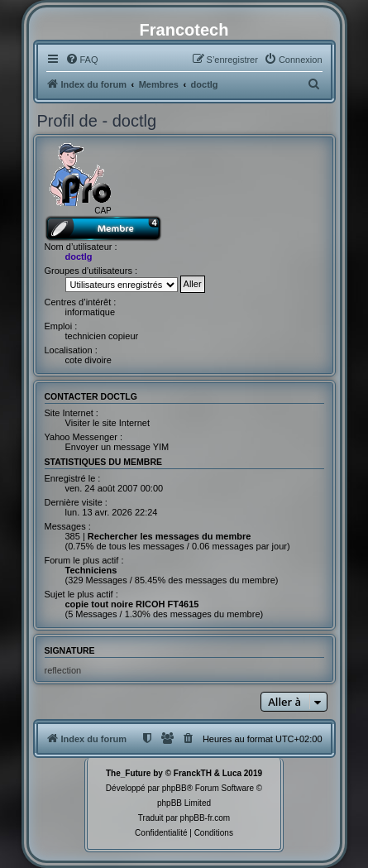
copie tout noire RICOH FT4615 (132, 604)
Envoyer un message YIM (117, 447)
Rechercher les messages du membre (170, 536)
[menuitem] (82, 60)
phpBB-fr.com (206, 818)
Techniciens (91, 570)
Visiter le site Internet (108, 423)
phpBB (174, 788)
